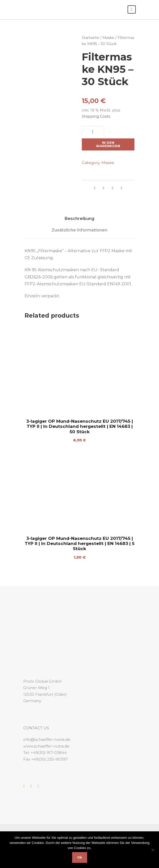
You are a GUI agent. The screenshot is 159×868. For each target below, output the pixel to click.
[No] (153, 850)
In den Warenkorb (108, 144)
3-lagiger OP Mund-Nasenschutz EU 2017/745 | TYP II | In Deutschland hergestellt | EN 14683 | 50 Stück (80, 426)
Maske (108, 38)
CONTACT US (36, 728)
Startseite (90, 38)
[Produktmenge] (93, 132)
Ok (80, 857)
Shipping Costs (96, 116)
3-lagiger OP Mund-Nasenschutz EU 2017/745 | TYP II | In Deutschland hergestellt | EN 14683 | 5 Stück (79, 544)
